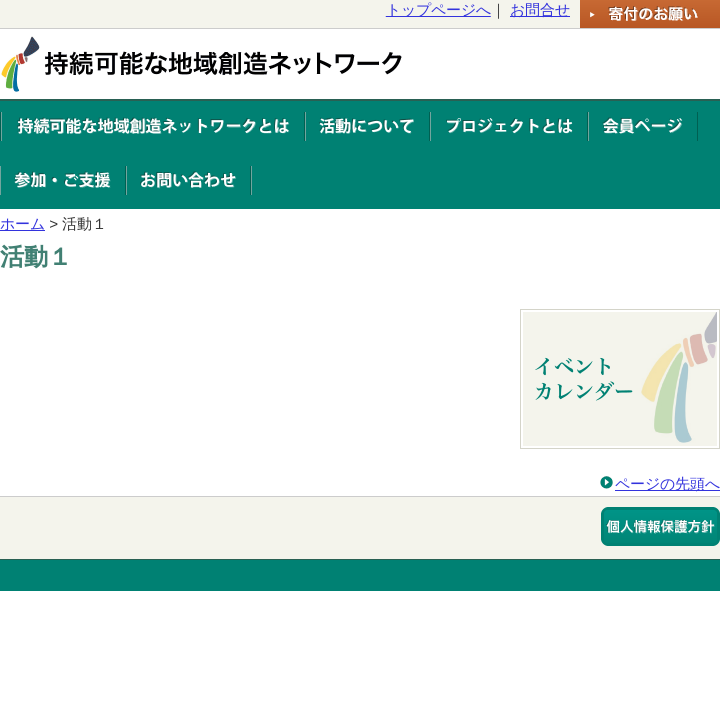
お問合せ (540, 9)
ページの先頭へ (667, 483)
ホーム (22, 223)
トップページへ (438, 9)
